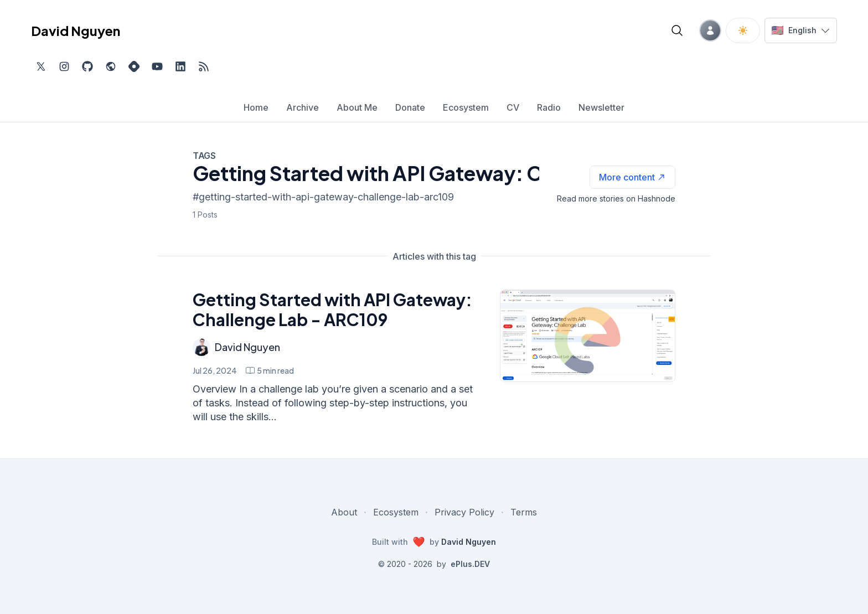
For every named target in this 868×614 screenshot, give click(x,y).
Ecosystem (396, 512)
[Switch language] (801, 30)
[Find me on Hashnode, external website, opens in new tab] (134, 66)
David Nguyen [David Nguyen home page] (76, 30)
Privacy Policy (464, 512)
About (344, 512)
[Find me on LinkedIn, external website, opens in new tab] (180, 66)
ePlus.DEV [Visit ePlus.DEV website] (470, 564)
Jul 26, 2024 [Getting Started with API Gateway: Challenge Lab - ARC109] (215, 370)
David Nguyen (247, 347)
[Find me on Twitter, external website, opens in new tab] (41, 66)
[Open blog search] (677, 30)
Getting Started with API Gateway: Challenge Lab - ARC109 (332, 309)
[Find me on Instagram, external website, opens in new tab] (64, 66)
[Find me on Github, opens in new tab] (87, 66)
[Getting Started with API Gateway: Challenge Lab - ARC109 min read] (270, 370)
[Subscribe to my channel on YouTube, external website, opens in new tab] (157, 66)
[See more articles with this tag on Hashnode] (632, 177)
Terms (524, 512)
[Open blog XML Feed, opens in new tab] (204, 66)
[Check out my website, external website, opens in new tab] (111, 66)
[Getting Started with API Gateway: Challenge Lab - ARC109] (588, 336)
